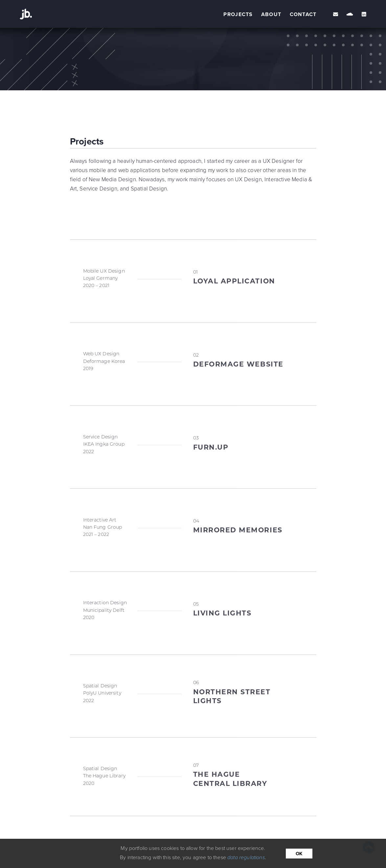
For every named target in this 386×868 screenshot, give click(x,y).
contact (303, 14)
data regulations (246, 857)
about (271, 14)
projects (238, 14)
